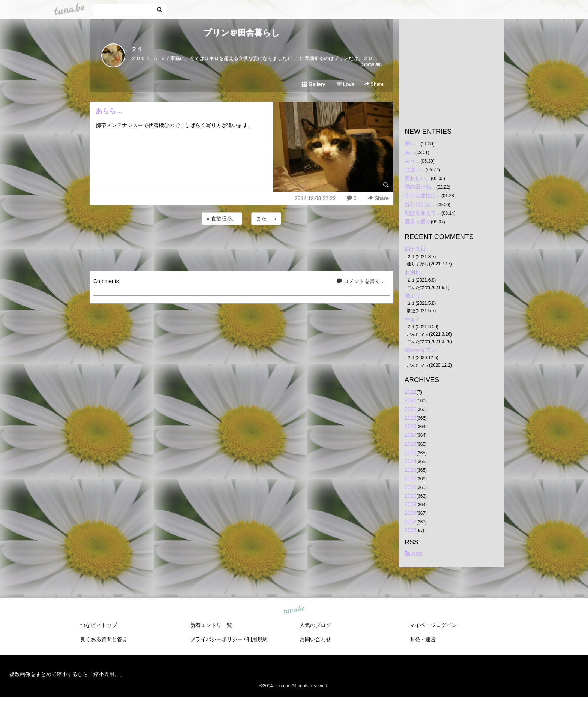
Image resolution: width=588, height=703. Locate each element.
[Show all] (371, 64)
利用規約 (257, 639)
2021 (410, 400)
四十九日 (415, 249)
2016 (410, 444)
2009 (410, 504)
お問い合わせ (315, 639)
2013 (410, 470)
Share (374, 84)
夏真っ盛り (418, 222)
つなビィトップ (99, 625)
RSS (413, 554)
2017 (410, 435)
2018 (410, 426)
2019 (410, 418)
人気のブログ (315, 625)
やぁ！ (412, 319)
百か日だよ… (420, 204)
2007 (410, 522)
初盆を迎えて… (423, 213)
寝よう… (415, 295)
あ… (410, 152)
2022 (410, 392)
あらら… (109, 111)
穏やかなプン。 (423, 350)
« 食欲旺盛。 (222, 219)
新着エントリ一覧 (211, 625)
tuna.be (294, 610)
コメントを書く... (361, 281)
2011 (410, 487)
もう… (412, 161)
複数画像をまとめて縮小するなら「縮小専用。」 (67, 674)
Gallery (313, 84)
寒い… (412, 144)
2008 (410, 513)
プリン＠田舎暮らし (242, 33)
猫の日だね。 (420, 187)
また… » (266, 219)
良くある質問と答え (104, 639)
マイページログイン (433, 625)
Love (345, 84)
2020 (410, 409)
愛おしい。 (418, 178)
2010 (410, 496)
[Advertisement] (241, 247)
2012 (410, 478)
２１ (137, 49)
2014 (410, 461)
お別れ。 (415, 272)
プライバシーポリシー (216, 639)
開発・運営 (423, 639)
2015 (410, 453)
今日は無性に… (423, 195)
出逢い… (415, 169)
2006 (410, 530)
